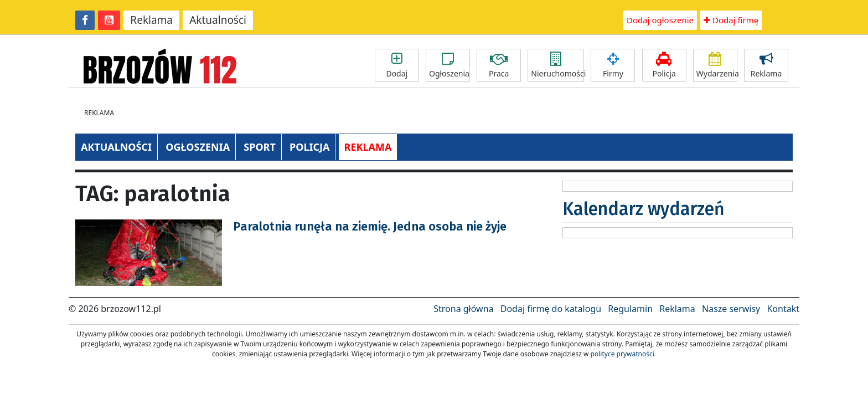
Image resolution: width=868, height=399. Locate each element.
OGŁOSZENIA (198, 147)
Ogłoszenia (449, 65)
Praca (499, 65)
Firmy (613, 65)
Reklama (151, 20)
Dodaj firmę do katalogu (551, 309)
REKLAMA (368, 147)
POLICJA (309, 147)
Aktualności (218, 20)
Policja (664, 65)
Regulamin (630, 309)
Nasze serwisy (731, 309)
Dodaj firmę (731, 20)
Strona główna (463, 309)
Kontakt (783, 309)
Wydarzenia (717, 65)
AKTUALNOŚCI (116, 147)
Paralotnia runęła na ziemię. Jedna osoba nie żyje (370, 226)
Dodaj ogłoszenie (660, 20)
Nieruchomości (557, 65)
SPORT (260, 147)
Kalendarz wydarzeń (644, 209)
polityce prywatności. (623, 354)
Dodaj (397, 65)
